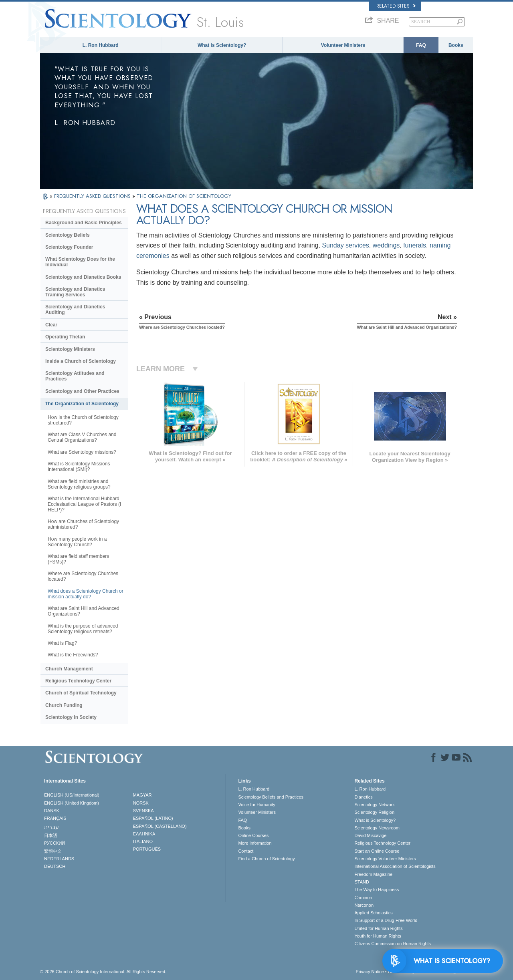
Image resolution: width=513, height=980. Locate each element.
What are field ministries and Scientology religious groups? (79, 484)
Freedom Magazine (373, 874)
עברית (52, 827)
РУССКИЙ (55, 843)
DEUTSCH (55, 866)
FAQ (421, 45)
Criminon (363, 897)
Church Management (69, 669)
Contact (246, 851)
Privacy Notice (370, 972)
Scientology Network (374, 805)
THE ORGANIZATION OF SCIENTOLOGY (184, 196)
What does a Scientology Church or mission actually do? (86, 594)
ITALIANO (143, 841)
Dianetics (363, 797)
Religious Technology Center (78, 681)
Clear (51, 325)
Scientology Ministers (70, 349)
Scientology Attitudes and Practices (75, 376)
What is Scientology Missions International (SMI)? (79, 467)
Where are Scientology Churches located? (83, 576)
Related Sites (396, 6)
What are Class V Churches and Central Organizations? (82, 437)
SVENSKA (143, 811)
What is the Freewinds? (73, 655)
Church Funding (64, 705)
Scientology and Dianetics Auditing (75, 310)
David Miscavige (370, 835)
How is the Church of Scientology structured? (83, 420)
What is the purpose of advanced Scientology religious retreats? (83, 629)
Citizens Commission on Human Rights (393, 944)
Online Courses (253, 835)
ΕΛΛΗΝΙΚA (144, 834)
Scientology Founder (69, 247)
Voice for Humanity (256, 805)
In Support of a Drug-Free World (386, 920)
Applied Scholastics (373, 913)
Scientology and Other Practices (82, 391)
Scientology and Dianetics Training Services (75, 292)
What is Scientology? (222, 45)
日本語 (51, 835)
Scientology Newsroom (377, 828)
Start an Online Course (377, 851)
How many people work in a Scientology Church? (77, 542)
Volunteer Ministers (343, 45)
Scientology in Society (71, 717)
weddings (386, 245)
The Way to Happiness (377, 889)
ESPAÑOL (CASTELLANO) (160, 826)
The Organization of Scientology (82, 404)
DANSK (52, 811)
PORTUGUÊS (147, 849)
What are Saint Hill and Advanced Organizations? (84, 611)
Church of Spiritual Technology (81, 693)
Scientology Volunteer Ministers (385, 859)
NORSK (141, 803)
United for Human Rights (378, 928)
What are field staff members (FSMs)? (78, 559)
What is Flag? (62, 643)
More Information (255, 843)
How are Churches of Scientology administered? (83, 524)
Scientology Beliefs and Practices (271, 797)
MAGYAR (142, 795)
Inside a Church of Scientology (81, 361)
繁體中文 (53, 851)
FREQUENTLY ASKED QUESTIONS (93, 196)
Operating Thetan (65, 337)
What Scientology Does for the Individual (80, 262)
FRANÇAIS (55, 818)
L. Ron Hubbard (101, 45)
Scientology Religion (374, 812)
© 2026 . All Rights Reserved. (103, 972)
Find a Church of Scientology (266, 859)
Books (456, 45)
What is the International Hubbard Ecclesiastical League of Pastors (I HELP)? (84, 504)
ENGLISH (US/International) (72, 795)
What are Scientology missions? (82, 452)
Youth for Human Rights (378, 936)
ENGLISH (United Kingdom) (72, 803)
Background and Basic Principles (84, 223)
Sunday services (345, 245)
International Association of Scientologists (395, 866)
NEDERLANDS (59, 859)
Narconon (364, 905)
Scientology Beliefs (68, 235)
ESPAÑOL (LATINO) (153, 818)
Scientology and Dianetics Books (83, 277)
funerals (415, 245)
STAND (362, 882)
